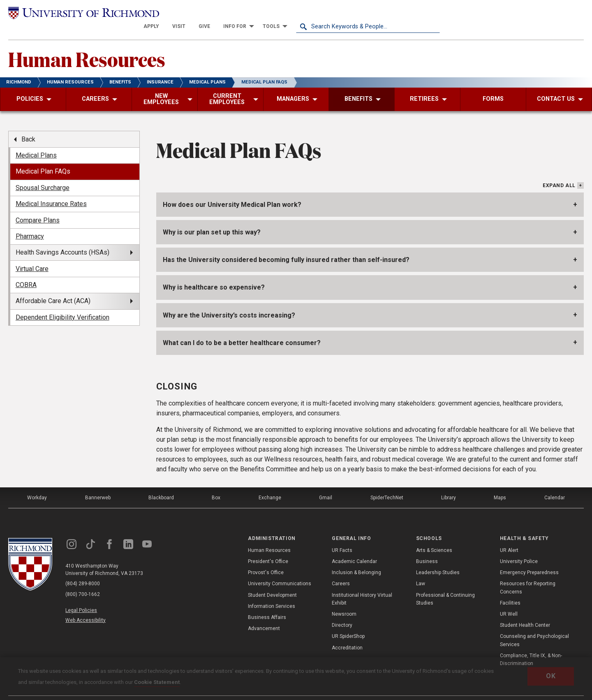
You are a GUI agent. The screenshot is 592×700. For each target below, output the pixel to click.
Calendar (555, 484)
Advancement (264, 615)
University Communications (280, 570)
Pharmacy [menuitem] (30, 223)
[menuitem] (295, 13)
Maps (500, 484)
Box (216, 484)
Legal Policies (81, 597)
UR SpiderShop (348, 623)
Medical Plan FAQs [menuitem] (43, 158)
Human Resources (87, 46)
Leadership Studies (438, 559)
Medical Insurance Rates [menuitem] (51, 191)
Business (427, 548)
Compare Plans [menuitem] (38, 207)
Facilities (510, 589)
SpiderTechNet (387, 484)
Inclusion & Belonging (356, 559)
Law (421, 570)
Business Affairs (267, 604)
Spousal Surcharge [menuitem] (43, 174)
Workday (37, 484)
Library (449, 484)
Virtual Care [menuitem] (32, 255)
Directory (342, 612)
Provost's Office (266, 559)
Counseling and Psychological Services (534, 627)
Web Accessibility (86, 607)
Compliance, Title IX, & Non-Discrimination (531, 646)
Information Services (272, 593)
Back (28, 126)
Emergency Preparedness (529, 559)
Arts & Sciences (434, 537)
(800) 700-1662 (83, 582)
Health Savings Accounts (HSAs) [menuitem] (62, 239)
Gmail (326, 484)
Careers (341, 570)
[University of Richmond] (80, 13)
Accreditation (347, 634)
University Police (519, 548)
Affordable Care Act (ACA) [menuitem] (53, 288)
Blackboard (161, 484)
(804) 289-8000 (83, 571)
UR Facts (342, 537)
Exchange (270, 484)
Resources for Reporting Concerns (528, 574)
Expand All (559, 172)
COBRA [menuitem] (26, 272)
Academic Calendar (354, 548)
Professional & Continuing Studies (445, 585)
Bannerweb (98, 484)
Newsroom (344, 601)
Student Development (272, 582)
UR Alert (509, 537)
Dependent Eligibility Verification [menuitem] (62, 304)
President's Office (268, 548)
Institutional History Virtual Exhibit (362, 585)
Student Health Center (525, 612)
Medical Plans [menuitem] (36, 142)
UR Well (509, 601)
